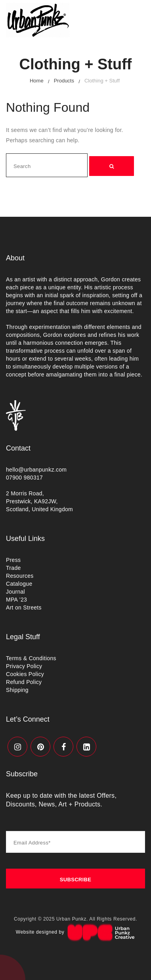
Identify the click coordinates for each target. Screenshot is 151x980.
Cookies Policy (25, 674)
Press (13, 560)
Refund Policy (24, 682)
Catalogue (19, 584)
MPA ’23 (16, 600)
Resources (20, 576)
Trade (13, 568)
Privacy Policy (24, 666)
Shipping (17, 690)
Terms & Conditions (31, 658)
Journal (15, 592)
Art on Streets (24, 607)
